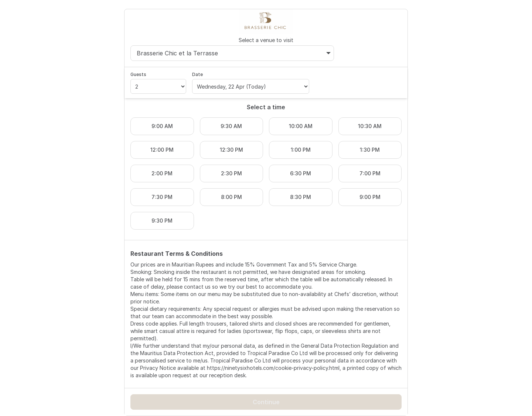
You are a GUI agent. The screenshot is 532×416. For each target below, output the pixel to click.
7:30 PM (162, 197)
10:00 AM (301, 126)
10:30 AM (370, 126)
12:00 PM (162, 150)
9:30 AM (231, 126)
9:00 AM (162, 126)
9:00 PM (370, 197)
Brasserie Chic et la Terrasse (234, 53)
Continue (266, 402)
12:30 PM (231, 150)
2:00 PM (162, 173)
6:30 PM (301, 173)
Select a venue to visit (266, 40)
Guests (138, 74)
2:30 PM (231, 173)
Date (197, 74)
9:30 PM (162, 221)
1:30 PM (370, 150)
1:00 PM (301, 150)
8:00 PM (231, 197)
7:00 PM (370, 173)
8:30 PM (301, 197)
